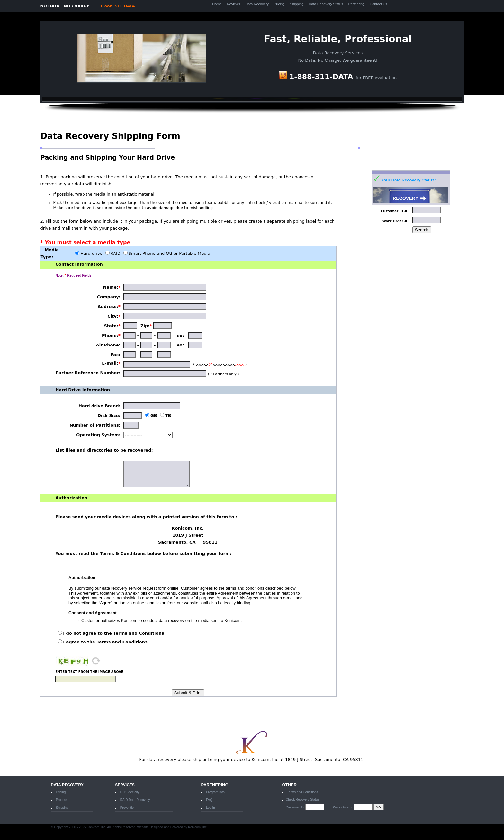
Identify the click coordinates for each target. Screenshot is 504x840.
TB (168, 415)
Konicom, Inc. (198, 827)
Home (217, 4)
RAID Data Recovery (135, 800)
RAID (116, 253)
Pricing (279, 4)
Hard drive (91, 253)
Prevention (128, 808)
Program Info (215, 792)
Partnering (356, 4)
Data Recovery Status (326, 4)
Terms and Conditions (303, 792)
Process (62, 800)
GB (154, 415)
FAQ (209, 800)
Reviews (234, 4)
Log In (211, 808)
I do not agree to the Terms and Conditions (113, 633)
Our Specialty (130, 792)
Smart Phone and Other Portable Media (169, 253)
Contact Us (378, 4)
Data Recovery (257, 4)
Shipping (297, 4)
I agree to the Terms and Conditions (105, 642)
